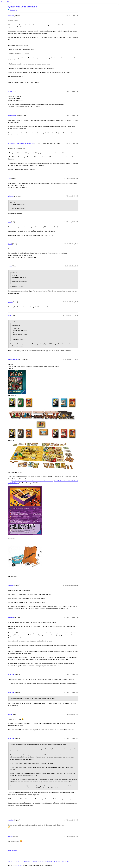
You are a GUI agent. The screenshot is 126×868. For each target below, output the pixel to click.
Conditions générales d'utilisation (42, 861)
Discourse (19, 865)
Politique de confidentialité (62, 861)
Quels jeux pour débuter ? (23, 7)
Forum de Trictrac (6, 2)
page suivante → (14, 850)
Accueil (11, 861)
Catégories (18, 861)
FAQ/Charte (27, 861)
